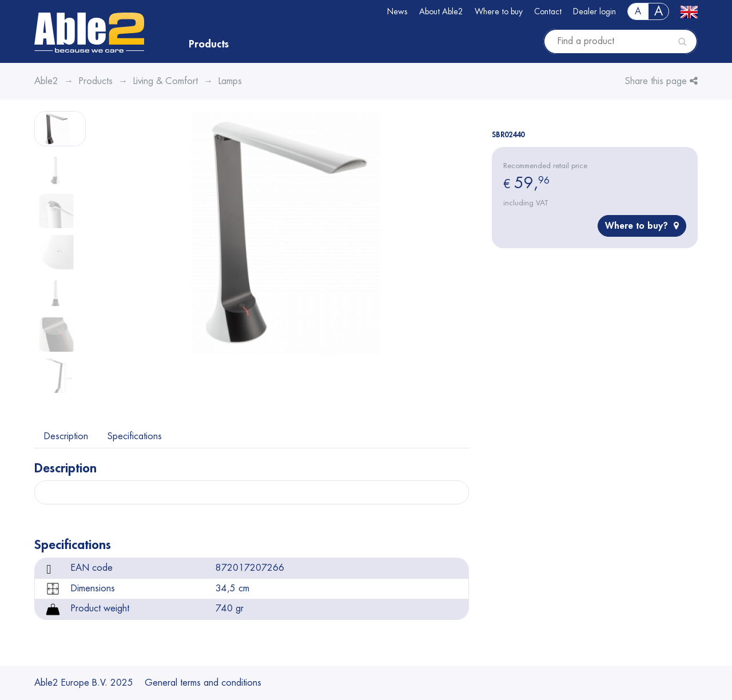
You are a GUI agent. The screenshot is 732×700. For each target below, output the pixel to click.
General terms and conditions (203, 683)
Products (209, 44)
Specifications (135, 436)
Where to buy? (642, 226)
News (397, 11)
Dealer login (594, 11)
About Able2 (441, 11)
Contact (548, 11)
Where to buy (499, 11)
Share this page (661, 81)
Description (66, 436)
